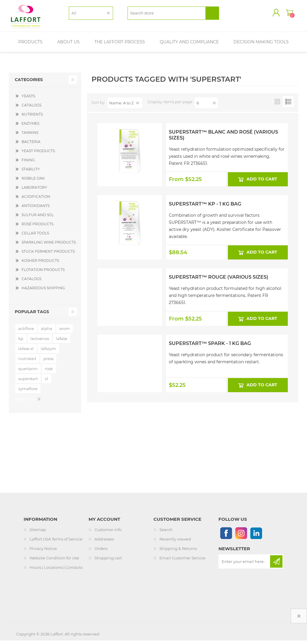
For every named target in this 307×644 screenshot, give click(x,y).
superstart (28, 382)
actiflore (26, 332)
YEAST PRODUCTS (38, 154)
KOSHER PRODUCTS (40, 264)
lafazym (48, 352)
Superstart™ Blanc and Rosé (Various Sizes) (223, 139)
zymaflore (28, 392)
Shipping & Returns (178, 552)
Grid (277, 105)
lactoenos (40, 342)
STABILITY (31, 173)
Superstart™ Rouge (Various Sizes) (219, 281)
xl (46, 382)
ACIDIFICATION (36, 200)
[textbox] (167, 15)
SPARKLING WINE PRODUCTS (49, 246)
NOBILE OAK (33, 182)
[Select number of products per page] (206, 106)
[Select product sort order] (125, 106)
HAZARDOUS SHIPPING (43, 291)
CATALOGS (31, 109)
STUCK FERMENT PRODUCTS (48, 255)
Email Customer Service (182, 561)
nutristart (27, 362)
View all (25, 402)
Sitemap (38, 533)
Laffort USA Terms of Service (56, 543)
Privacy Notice (43, 552)
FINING (28, 164)
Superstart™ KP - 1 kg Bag (205, 208)
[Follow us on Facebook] (226, 537)
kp (21, 342)
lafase (62, 342)
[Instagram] (241, 537)
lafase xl (26, 352)
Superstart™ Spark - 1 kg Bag (210, 347)
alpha (47, 332)
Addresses (104, 543)
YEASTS (28, 100)
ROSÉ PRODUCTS (37, 227)
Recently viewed (175, 543)
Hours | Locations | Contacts (56, 571)
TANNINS (30, 136)
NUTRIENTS (32, 118)
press (48, 362)
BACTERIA (31, 145)
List (288, 105)
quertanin (28, 372)
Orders (101, 552)
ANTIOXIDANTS (36, 209)
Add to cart (262, 183)
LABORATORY (34, 191)
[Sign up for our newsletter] (245, 565)
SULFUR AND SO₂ (37, 218)
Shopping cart (284, 14)
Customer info (108, 533)
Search (166, 533)
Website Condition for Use (54, 561)
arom (64, 332)
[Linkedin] (256, 537)
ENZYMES (30, 127)
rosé (49, 372)
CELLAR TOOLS (35, 237)
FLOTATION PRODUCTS (43, 273)
